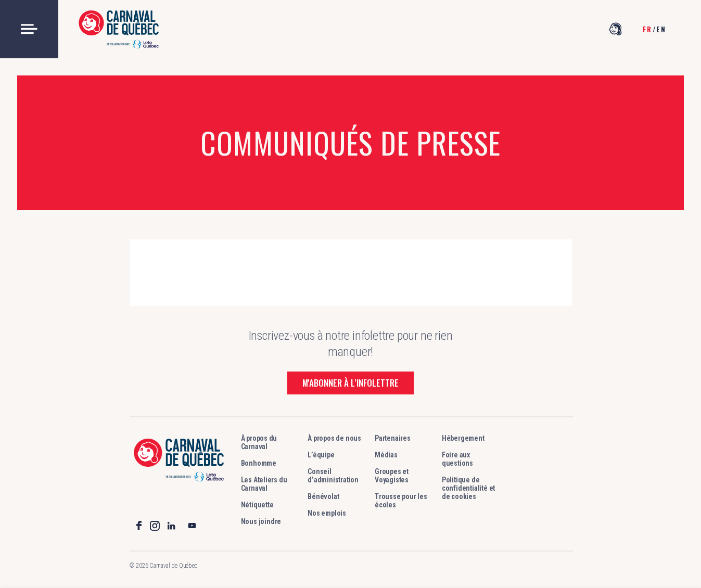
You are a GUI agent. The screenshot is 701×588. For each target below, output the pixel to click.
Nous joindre (261, 521)
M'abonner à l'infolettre (351, 383)
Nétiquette (257, 505)
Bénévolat (323, 496)
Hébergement (463, 438)
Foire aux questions (457, 459)
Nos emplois (327, 513)
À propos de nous (334, 438)
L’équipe (321, 455)
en (661, 29)
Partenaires (393, 438)
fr (648, 29)
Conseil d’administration (333, 476)
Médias (386, 455)
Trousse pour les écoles (401, 501)
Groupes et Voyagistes (392, 476)
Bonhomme (259, 463)
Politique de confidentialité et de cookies (468, 488)
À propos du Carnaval (259, 442)
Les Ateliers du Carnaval (264, 484)
